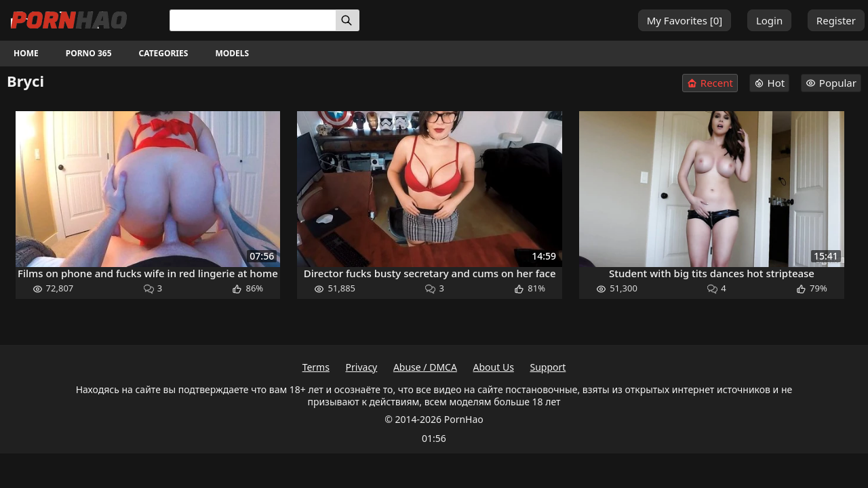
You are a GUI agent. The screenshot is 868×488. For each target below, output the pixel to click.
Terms (316, 367)
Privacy (362, 367)
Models (232, 53)
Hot (770, 83)
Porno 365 (89, 53)
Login (769, 20)
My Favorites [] (685, 20)
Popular (831, 83)
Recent (710, 83)
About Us (494, 367)
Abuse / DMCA (425, 367)
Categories (164, 53)
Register (836, 20)
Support (548, 367)
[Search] (348, 20)
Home (26, 53)
